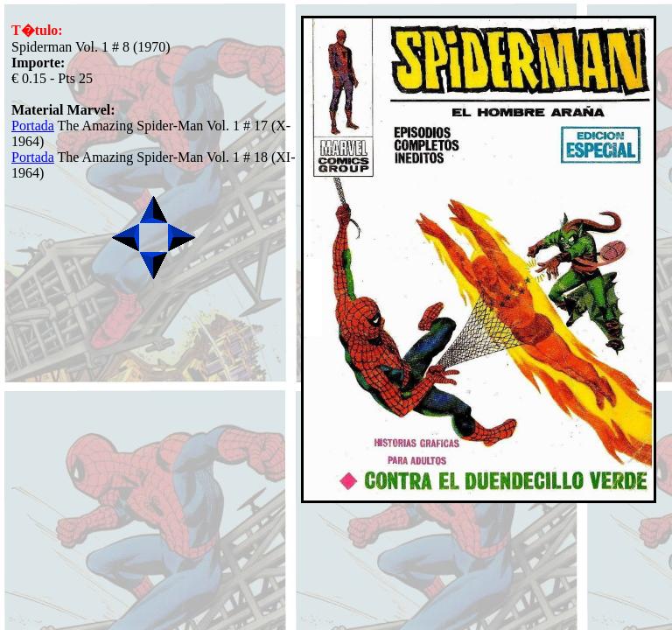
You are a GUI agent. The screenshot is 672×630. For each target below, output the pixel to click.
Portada (33, 126)
